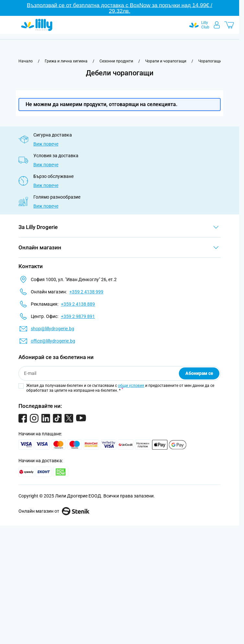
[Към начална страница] (26, 61)
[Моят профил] (217, 25)
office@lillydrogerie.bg (53, 341)
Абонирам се (199, 373)
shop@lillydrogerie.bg (52, 329)
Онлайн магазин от (54, 511)
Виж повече (46, 144)
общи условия (131, 386)
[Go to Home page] (37, 25)
